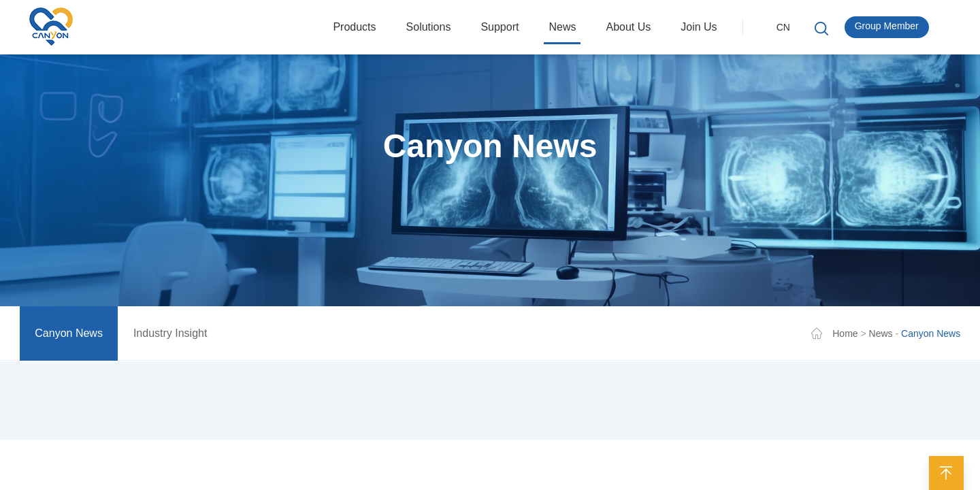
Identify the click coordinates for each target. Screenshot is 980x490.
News (881, 336)
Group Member (887, 26)
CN (783, 27)
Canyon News (69, 335)
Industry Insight (170, 335)
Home (845, 336)
